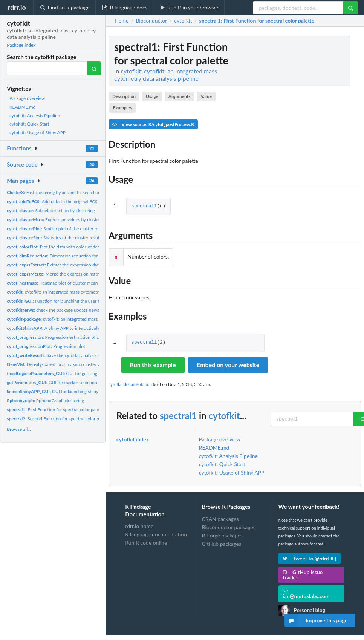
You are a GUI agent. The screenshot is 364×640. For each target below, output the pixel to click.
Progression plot (46, 346)
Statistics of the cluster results (55, 238)
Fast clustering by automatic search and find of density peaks (76, 192)
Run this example (153, 364)
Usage (152, 96)
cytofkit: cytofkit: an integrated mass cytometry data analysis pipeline (166, 75)
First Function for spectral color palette (56, 410)
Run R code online (146, 542)
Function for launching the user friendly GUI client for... (75, 301)
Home (122, 21)
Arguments (180, 96)
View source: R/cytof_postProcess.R (153, 124)
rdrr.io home (139, 525)
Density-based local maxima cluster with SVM (62, 364)
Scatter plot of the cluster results (57, 229)
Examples (123, 108)
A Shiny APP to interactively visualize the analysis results (81, 328)
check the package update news (53, 310)
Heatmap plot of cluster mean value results (65, 283)
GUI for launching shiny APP (57, 391)
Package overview (27, 98)
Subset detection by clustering (51, 211)
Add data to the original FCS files (57, 201)
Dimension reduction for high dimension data (73, 256)
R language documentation (156, 534)
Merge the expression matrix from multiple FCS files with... (84, 274)
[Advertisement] (304, 149)
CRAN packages (220, 518)
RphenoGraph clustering (45, 400)
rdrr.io (17, 7)
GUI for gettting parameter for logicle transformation (88, 373)
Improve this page (316, 620)
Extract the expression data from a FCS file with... (76, 265)
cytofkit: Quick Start (29, 124)
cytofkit (224, 415)
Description (124, 96)
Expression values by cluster (54, 220)
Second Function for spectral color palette (58, 419)
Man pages (20, 181)
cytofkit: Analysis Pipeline (35, 116)
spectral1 (144, 206)
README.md (22, 107)
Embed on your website (228, 364)
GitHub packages (221, 543)
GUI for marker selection (52, 382)
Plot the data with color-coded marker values (67, 247)
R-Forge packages (222, 535)
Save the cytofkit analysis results (59, 355)
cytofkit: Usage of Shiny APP (37, 132)
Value (206, 96)
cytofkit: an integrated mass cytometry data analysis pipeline (75, 292)
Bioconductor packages (228, 526)
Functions (19, 148)
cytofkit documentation (130, 384)
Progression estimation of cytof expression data (73, 337)
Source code (22, 164)
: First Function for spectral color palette (257, 21)
